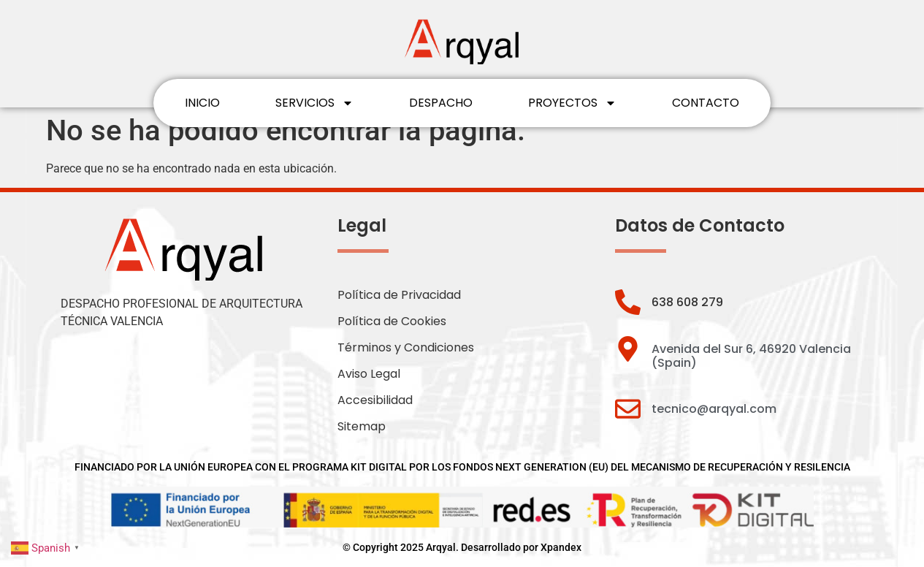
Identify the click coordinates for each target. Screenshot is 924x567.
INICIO (202, 103)
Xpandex (561, 547)
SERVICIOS (314, 103)
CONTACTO (706, 103)
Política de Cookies (392, 321)
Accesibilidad (375, 400)
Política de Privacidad (399, 295)
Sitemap (362, 426)
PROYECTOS (572, 103)
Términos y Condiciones (406, 347)
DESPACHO (441, 103)
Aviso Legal (369, 374)
